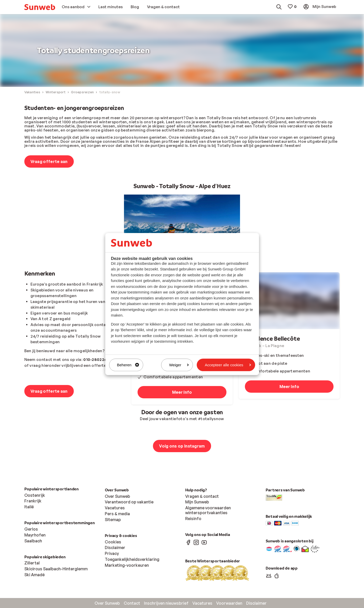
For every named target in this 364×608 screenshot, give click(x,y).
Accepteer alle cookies (228, 365)
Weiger (179, 365)
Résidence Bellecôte (272, 339)
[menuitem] (40, 7)
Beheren (128, 365)
